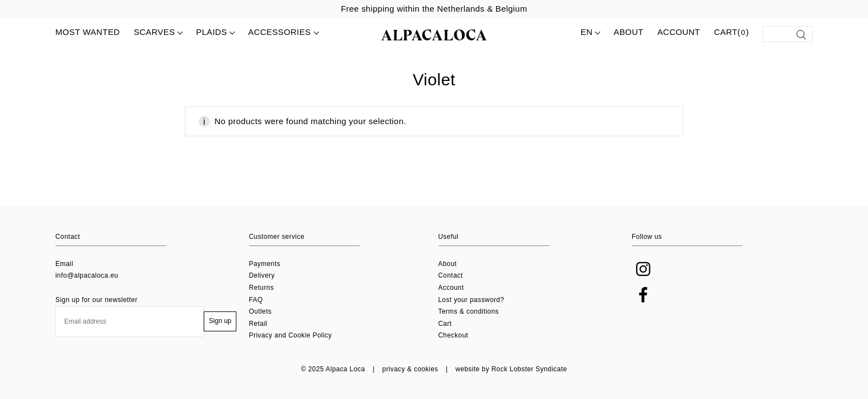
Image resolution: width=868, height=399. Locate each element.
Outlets (260, 311)
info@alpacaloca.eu (87, 275)
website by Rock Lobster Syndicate (512, 369)
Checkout (453, 335)
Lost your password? (471, 300)
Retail (258, 324)
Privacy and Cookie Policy (291, 335)
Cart (445, 324)
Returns (262, 288)
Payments (265, 264)
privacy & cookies (410, 369)
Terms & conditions (469, 311)
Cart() (732, 33)
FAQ (256, 300)
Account (678, 32)
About (628, 32)
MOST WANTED (88, 32)
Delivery (262, 275)
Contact (451, 275)
